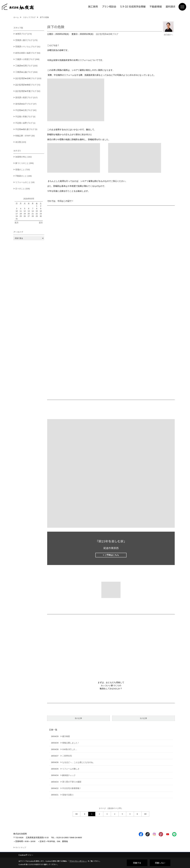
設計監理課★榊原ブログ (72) (28, 85)
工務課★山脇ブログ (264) (26, 72)
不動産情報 (156, 7)
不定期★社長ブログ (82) (26, 110)
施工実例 (93, 7)
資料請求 (170, 7)
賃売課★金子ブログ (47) (26, 104)
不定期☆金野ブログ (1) (25, 123)
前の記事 (78, 718)
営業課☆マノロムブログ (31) (28, 47)
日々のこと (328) (23, 189)
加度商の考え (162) (24, 157)
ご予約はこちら (112, 555)
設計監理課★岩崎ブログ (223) (28, 78)
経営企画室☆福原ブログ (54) (28, 53)
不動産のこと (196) (24, 176)
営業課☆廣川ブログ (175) (26, 40)
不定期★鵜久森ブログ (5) (26, 129)
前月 (17, 223)
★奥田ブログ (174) (24, 34)
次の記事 (143, 718)
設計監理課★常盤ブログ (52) (28, 91)
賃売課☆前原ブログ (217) (26, 97)
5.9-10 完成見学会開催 (133, 7)
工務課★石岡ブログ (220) (26, 66)
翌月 (41, 223)
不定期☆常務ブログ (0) (25, 117)
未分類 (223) (21, 142)
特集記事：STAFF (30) (25, 136)
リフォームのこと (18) (25, 182)
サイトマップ (21, 848)
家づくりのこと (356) (24, 163)
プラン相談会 (109, 7)
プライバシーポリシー (78, 861)
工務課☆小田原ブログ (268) (27, 59)
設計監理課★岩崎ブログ (107, 34)
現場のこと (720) (23, 170)
